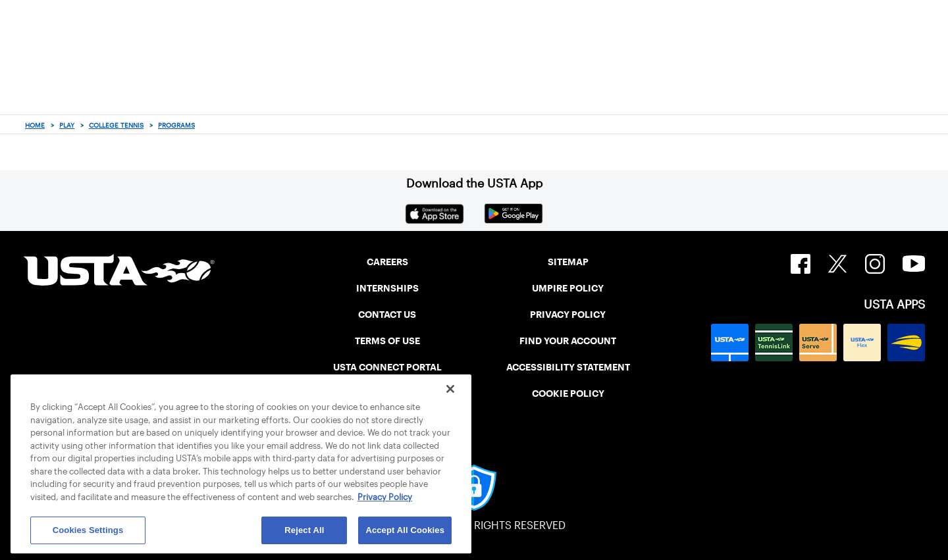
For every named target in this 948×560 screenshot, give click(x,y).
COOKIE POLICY (568, 394)
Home (35, 125)
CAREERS (387, 262)
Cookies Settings (88, 530)
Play (67, 125)
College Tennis (116, 125)
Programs (176, 125)
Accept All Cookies (405, 530)
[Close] (450, 389)
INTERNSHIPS (387, 288)
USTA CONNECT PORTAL (387, 367)
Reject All (304, 530)
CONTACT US (387, 315)
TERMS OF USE (387, 341)
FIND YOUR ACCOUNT (568, 341)
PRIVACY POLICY (568, 315)
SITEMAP (568, 262)
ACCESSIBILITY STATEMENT (568, 367)
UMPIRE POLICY (568, 288)
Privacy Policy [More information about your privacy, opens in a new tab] (385, 497)
